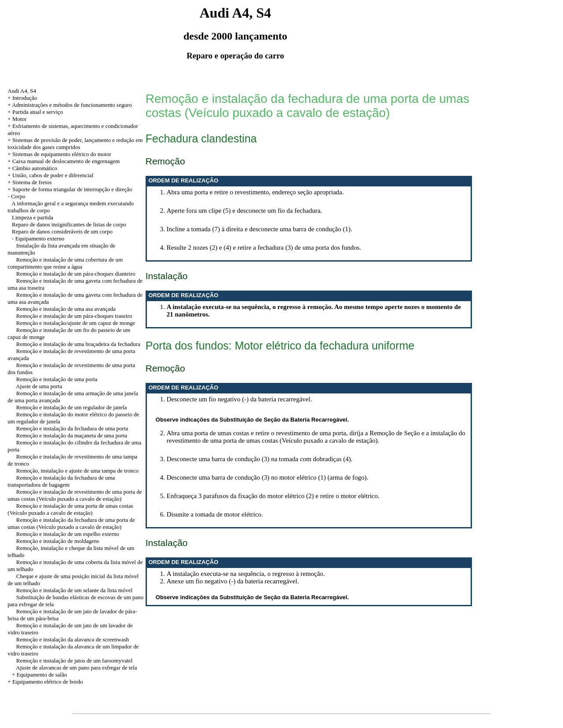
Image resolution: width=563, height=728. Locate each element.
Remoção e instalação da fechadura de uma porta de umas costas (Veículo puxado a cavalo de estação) (71, 523)
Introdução (25, 98)
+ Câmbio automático (32, 168)
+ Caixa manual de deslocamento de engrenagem (64, 161)
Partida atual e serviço (38, 112)
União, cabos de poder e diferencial (53, 175)
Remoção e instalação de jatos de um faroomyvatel (75, 661)
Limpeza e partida (33, 217)
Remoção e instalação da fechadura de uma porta (72, 428)
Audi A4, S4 (22, 91)
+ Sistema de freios (29, 182)
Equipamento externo (40, 238)
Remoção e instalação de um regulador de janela (72, 407)
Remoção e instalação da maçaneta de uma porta (72, 435)
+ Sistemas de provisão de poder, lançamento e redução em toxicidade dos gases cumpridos (75, 144)
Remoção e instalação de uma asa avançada (66, 309)
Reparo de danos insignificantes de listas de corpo (69, 224)
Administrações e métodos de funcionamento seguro (72, 105)
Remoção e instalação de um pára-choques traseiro (74, 316)
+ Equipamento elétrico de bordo (45, 682)
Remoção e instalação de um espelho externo (68, 534)
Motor (20, 119)
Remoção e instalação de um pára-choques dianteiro (76, 274)
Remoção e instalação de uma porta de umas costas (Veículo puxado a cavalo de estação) (70, 509)
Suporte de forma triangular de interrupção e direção (72, 189)
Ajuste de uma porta (39, 386)
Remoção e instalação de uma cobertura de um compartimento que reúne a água (65, 263)
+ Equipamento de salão (39, 675)
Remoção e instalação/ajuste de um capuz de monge (76, 323)
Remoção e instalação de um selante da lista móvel (74, 590)
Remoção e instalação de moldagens (58, 541)
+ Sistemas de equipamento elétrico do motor (59, 154)
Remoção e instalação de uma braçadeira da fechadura (78, 344)
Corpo (18, 196)
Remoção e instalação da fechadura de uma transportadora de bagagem (61, 481)
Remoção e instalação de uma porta (57, 379)
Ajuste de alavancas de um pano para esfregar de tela (76, 668)
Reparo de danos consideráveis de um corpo (62, 231)
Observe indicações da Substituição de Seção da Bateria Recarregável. (252, 420)
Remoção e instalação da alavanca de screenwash (73, 639)
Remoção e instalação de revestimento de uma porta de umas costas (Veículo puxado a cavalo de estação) (75, 495)
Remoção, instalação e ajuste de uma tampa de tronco (77, 471)
